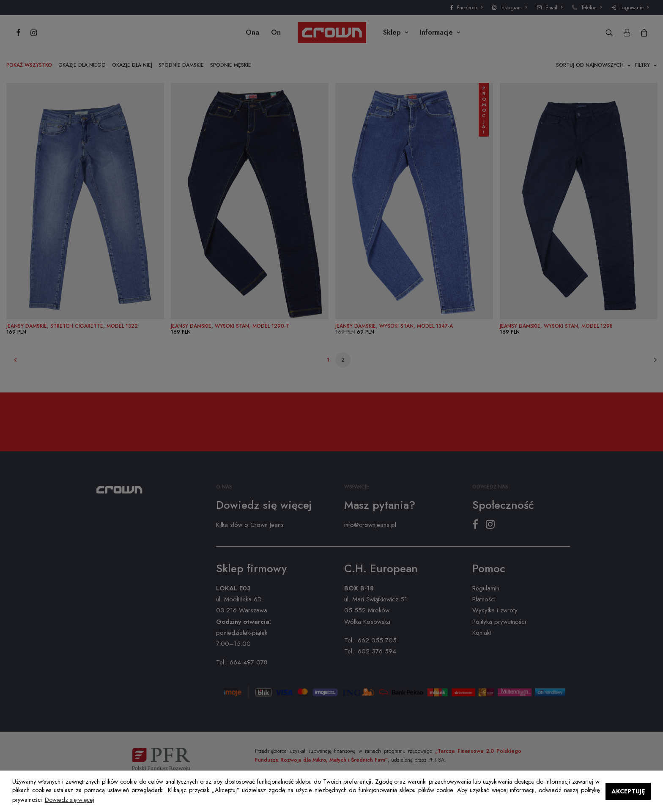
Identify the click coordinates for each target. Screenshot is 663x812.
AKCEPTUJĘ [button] (628, 791)
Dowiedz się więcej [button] (70, 800)
